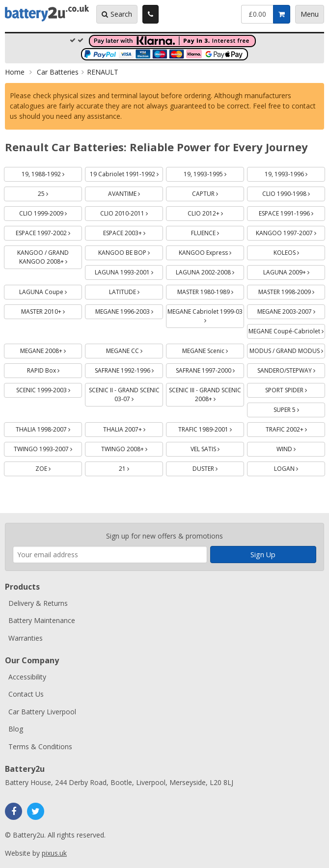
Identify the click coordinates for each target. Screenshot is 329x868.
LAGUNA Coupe (51, 290)
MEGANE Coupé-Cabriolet (287, 330)
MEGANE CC (135, 349)
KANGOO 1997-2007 (290, 231)
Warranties (26, 638)
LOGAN (298, 467)
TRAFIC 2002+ (296, 428)
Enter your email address (13, 518)
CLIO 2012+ (216, 212)
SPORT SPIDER (295, 389)
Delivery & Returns (38, 603)
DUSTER (217, 467)
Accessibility (27, 677)
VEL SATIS (217, 448)
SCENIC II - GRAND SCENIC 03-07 (124, 393)
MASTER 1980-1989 (211, 290)
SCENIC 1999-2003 (49, 389)
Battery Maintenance (42, 620)
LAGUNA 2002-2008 (210, 271)
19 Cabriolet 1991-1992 (127, 173)
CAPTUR (217, 192)
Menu (310, 14)
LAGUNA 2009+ (294, 271)
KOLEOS (298, 251)
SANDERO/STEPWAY (291, 369)
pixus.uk (54, 853)
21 (136, 467)
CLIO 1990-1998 (294, 192)
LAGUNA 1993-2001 (129, 271)
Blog (16, 729)
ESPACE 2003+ (133, 231)
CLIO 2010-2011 (132, 212)
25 (55, 192)
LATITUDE (136, 290)
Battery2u (47, 13)
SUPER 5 (298, 408)
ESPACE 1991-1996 (292, 212)
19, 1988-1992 (52, 173)
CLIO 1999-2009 (51, 212)
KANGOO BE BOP (131, 251)
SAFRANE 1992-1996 (129, 369)
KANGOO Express (211, 251)
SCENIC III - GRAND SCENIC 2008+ (205, 393)
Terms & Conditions (40, 746)
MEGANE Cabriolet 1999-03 (206, 314)
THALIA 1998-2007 (49, 428)
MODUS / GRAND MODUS (288, 349)
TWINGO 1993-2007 (48, 448)
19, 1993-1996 (295, 173)
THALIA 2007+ (133, 428)
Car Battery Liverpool (42, 712)
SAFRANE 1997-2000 (210, 369)
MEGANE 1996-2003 (129, 310)
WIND (298, 448)
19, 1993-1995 (214, 173)
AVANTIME (136, 192)
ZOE (55, 467)
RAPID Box (55, 369)
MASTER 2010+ (52, 310)
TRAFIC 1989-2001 (211, 428)
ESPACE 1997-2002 (49, 231)
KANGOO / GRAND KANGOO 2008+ (50, 256)
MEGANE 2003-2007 (291, 310)
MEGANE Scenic (213, 349)
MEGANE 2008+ (51, 349)
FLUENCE (217, 231)
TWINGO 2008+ (132, 448)
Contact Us (26, 694)
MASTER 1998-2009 (292, 290)
